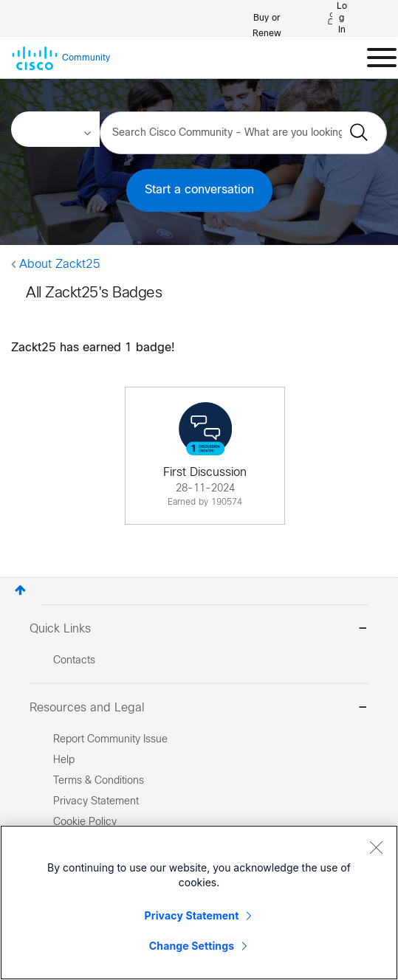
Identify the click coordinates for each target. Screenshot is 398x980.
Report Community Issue (110, 740)
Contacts (74, 661)
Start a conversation (199, 190)
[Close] (376, 847)
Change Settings (192, 946)
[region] (199, 903)
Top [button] (20, 590)
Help (64, 760)
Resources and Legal (199, 709)
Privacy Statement (192, 915)
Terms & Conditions (99, 781)
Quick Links (199, 630)
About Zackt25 (60, 265)
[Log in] (337, 18)
